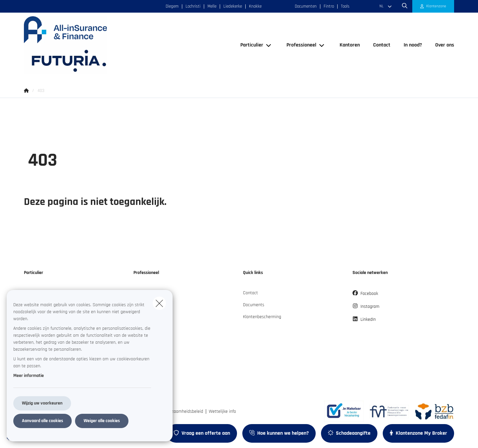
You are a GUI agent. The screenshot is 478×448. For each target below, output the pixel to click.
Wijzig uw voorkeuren (42, 403)
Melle (212, 6)
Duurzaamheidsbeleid (183, 411)
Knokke (255, 6)
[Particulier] (249, 45)
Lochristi (193, 6)
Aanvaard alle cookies (42, 421)
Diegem (172, 6)
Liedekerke (233, 6)
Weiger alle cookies (102, 421)
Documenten (306, 6)
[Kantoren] (350, 45)
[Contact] (382, 45)
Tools (345, 6)
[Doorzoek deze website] (405, 6)
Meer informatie (29, 376)
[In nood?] (413, 45)
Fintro (329, 6)
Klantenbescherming (262, 317)
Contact (250, 293)
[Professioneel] (299, 45)
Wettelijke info (222, 411)
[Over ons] (441, 45)
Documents (254, 305)
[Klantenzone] (433, 6)
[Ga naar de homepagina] (90, 45)
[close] (159, 303)
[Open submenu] (269, 45)
